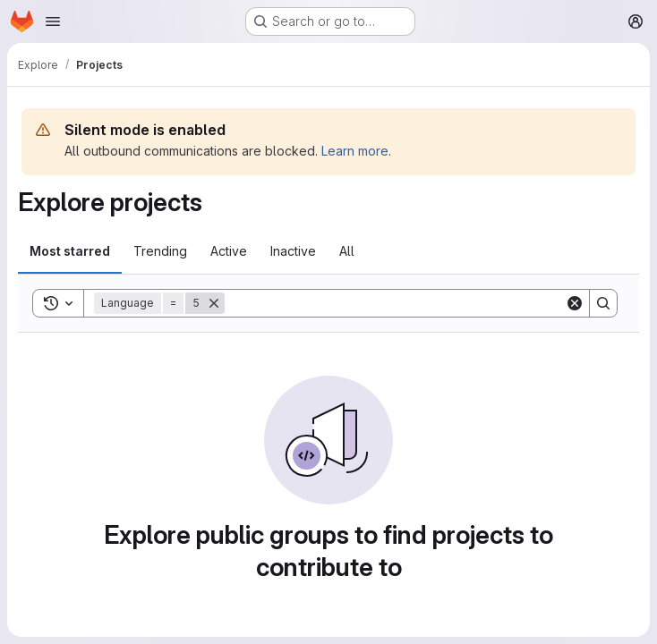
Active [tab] (229, 251)
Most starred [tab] (70, 251)
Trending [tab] (160, 251)
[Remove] (214, 303)
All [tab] (347, 251)
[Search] (395, 303)
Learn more (355, 151)
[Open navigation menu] (53, 21)
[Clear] (575, 303)
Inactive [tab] (293, 251)
